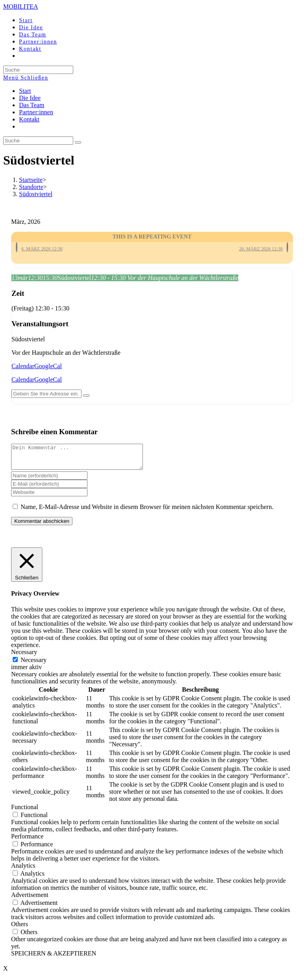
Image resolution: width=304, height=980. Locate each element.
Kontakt (29, 119)
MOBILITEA (21, 7)
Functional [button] (25, 812)
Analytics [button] (23, 870)
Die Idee (30, 98)
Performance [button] (27, 841)
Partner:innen (36, 112)
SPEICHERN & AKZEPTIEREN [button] (54, 958)
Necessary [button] (24, 657)
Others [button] (20, 929)
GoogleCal (48, 366)
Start (25, 91)
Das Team (32, 105)
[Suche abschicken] (78, 142)
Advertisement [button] (30, 900)
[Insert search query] (38, 141)
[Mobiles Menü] (26, 78)
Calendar (23, 366)
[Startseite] (31, 180)
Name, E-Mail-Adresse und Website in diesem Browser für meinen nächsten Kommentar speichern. (147, 512)
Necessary (34, 665)
